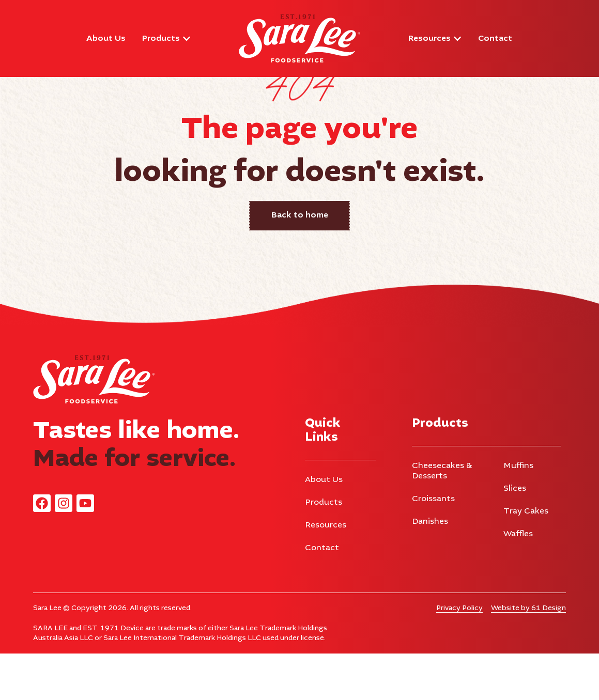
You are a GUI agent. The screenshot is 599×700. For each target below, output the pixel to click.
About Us (324, 526)
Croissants (433, 546)
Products (324, 549)
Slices (515, 535)
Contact (322, 595)
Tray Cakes (526, 558)
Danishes (430, 568)
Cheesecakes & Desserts (442, 518)
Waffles (518, 581)
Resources (326, 572)
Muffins (518, 512)
